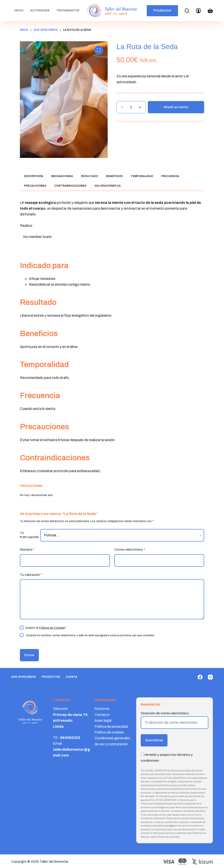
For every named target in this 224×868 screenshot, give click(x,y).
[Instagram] (210, 677)
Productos (162, 10)
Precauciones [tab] (35, 186)
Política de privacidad (111, 726)
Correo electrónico (130, 550)
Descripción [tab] (33, 176)
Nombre (27, 550)
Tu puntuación (29, 535)
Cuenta (71, 677)
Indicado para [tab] (62, 176)
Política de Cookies (52, 628)
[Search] (187, 11)
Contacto (102, 715)
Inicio (19, 10)
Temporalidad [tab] (142, 176)
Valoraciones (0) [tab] (108, 186)
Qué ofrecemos (24, 677)
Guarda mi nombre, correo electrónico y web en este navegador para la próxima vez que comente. (90, 635)
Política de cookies (109, 732)
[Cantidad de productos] (131, 107)
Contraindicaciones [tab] (70, 186)
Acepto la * (46, 628)
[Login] (198, 11)
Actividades (40, 10)
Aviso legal (103, 720)
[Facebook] (200, 677)
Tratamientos (68, 10)
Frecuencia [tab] (170, 176)
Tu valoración (31, 575)
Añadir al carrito (176, 107)
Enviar (29, 655)
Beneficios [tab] (114, 176)
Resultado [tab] (90, 176)
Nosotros (102, 709)
